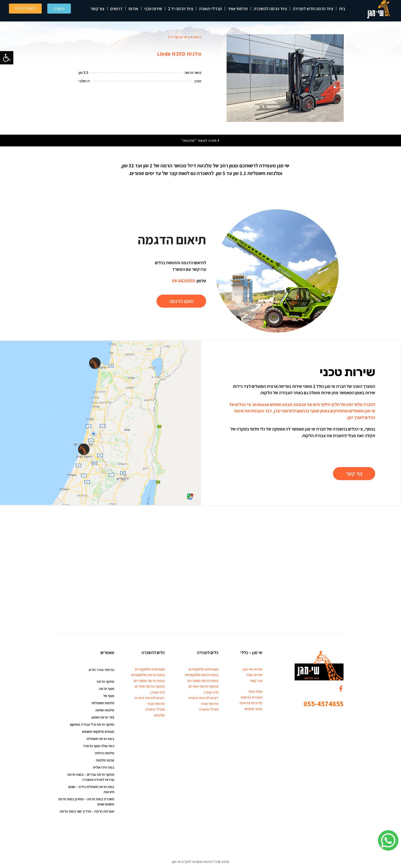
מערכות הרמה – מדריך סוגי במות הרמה (87, 811)
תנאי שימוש (254, 709)
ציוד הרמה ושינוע (103, 717)
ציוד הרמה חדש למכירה (313, 9)
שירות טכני (153, 9)
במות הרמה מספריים (203, 681)
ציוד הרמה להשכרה (270, 9)
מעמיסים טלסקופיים (203, 669)
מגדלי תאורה (209, 709)
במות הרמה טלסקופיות (202, 675)
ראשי (197, 37)
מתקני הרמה (105, 681)
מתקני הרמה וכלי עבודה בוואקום (92, 724)
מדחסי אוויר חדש (102, 670)
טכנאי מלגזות (105, 760)
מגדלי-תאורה (210, 9)
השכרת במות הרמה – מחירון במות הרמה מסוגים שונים (86, 802)
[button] (7, 58)
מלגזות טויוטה (105, 710)
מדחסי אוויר (238, 9)
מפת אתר (255, 691)
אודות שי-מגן (253, 669)
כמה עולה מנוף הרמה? (99, 746)
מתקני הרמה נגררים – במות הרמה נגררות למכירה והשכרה (91, 777)
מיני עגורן (211, 692)
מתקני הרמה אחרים (203, 686)
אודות (133, 9)
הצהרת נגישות (252, 697)
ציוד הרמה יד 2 (181, 9)
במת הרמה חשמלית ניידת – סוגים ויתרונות (91, 789)
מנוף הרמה (107, 689)
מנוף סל (109, 696)
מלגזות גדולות (105, 753)
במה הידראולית (104, 767)
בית (342, 9)
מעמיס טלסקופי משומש (98, 732)
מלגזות (159, 715)
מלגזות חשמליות (103, 703)
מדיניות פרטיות (251, 703)
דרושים (116, 9)
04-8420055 (183, 281)
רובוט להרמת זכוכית (203, 698)
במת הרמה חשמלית (100, 739)
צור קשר (97, 9)
